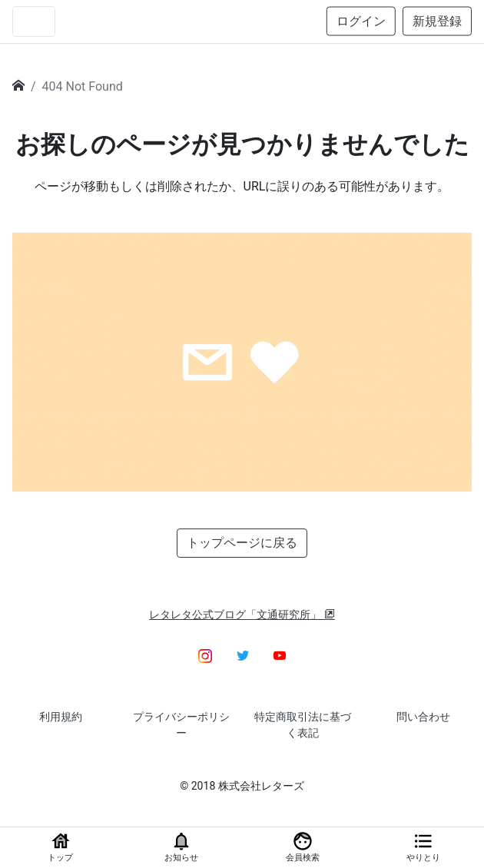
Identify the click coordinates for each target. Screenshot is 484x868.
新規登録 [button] (437, 21)
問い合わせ (423, 717)
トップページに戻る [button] (242, 543)
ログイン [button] (361, 21)
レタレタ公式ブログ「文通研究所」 (242, 615)
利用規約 (61, 717)
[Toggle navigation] (34, 22)
